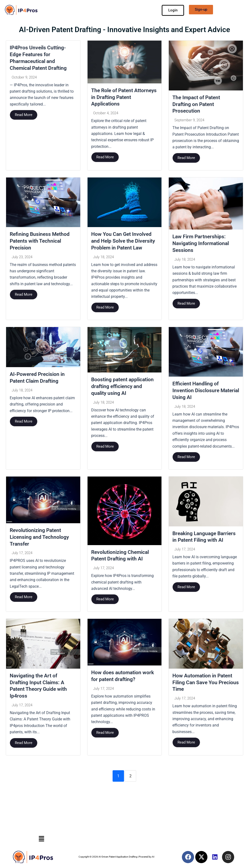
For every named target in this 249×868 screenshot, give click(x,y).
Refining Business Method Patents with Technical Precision (41, 242)
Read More (24, 115)
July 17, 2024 (22, 555)
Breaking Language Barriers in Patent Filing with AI (200, 542)
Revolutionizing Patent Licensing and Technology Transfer (41, 539)
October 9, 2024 (24, 78)
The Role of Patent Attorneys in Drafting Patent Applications (124, 97)
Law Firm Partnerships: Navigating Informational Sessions (202, 244)
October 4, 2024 (106, 114)
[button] (41, 839)
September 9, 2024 (189, 121)
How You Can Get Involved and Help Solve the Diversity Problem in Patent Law (124, 242)
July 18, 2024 (103, 258)
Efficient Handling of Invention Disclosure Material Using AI (197, 392)
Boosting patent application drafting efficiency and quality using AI (124, 388)
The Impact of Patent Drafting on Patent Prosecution (197, 104)
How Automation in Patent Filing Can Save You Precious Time (203, 685)
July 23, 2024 (22, 258)
